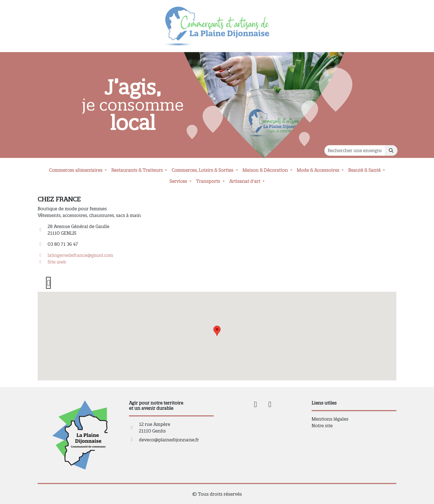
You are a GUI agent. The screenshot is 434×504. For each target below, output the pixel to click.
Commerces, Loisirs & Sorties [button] (203, 170)
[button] (217, 331)
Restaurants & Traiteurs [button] (138, 170)
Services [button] (179, 181)
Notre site (322, 426)
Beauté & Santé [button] (365, 170)
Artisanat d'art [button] (245, 181)
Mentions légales (330, 419)
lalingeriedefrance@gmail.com (80, 255)
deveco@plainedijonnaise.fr (169, 440)
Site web (57, 262)
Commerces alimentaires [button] (76, 170)
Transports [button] (209, 181)
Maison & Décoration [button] (266, 170)
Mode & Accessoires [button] (319, 170)
